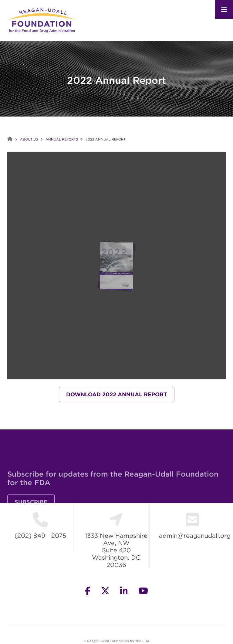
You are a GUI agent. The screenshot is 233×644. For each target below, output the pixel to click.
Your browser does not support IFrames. (116, 266)
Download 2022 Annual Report (117, 394)
